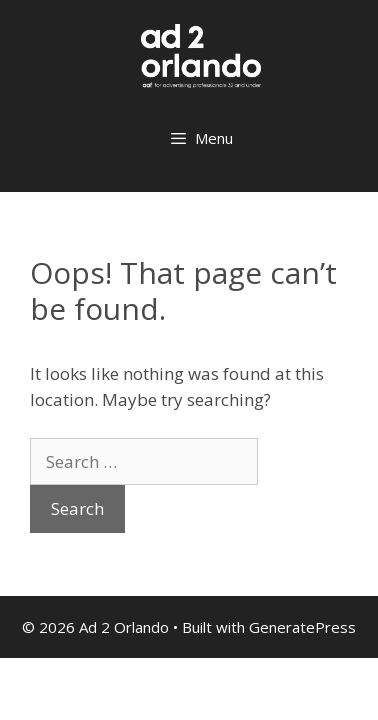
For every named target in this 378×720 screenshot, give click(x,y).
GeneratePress (302, 627)
